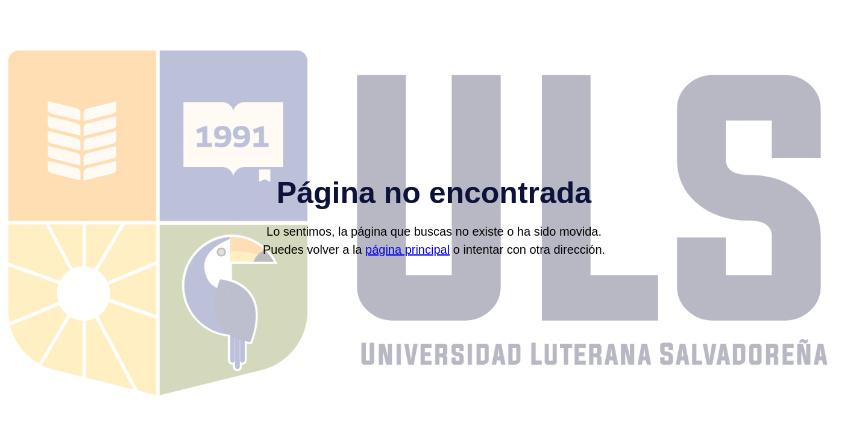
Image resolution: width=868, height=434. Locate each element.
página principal (407, 250)
